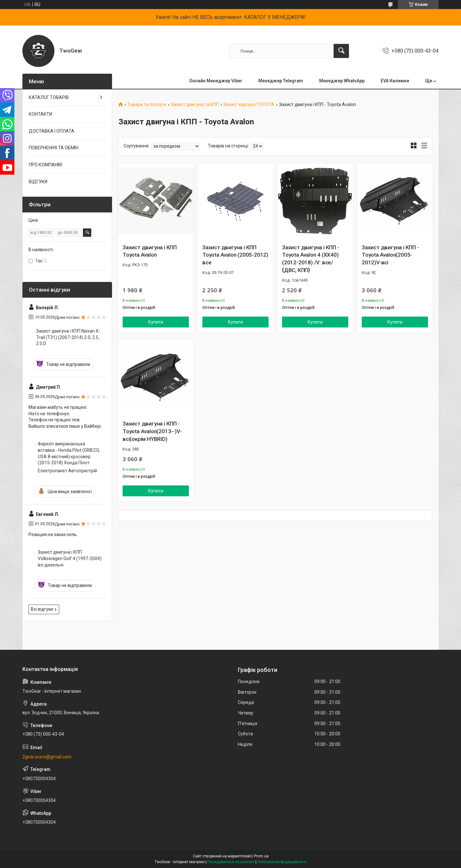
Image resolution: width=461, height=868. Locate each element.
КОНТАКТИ (40, 114)
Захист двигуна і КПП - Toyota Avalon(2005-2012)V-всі (390, 255)
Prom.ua (261, 856)
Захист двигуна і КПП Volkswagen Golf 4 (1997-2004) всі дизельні (70, 558)
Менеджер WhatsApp (342, 81)
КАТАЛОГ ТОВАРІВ (49, 97)
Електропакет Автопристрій (67, 471)
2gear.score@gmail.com (47, 757)
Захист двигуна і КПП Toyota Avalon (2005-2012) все (235, 255)
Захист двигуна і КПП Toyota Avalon (150, 251)
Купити (156, 322)
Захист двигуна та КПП (195, 105)
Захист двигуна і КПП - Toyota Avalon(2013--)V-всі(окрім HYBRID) (152, 431)
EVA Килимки (395, 81)
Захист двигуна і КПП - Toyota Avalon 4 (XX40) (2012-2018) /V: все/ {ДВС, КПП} (311, 259)
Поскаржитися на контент (231, 862)
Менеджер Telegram (281, 81)
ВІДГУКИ (38, 182)
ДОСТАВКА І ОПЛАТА (52, 131)
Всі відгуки (42, 609)
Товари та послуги (147, 105)
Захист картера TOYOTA (249, 105)
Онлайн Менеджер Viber (216, 81)
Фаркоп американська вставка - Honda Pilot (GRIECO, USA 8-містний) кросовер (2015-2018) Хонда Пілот (69, 453)
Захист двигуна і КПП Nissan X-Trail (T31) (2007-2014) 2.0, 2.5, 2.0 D (68, 337)
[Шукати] (341, 51)
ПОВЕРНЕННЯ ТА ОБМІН (54, 148)
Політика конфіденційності (282, 862)
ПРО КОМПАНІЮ (46, 165)
